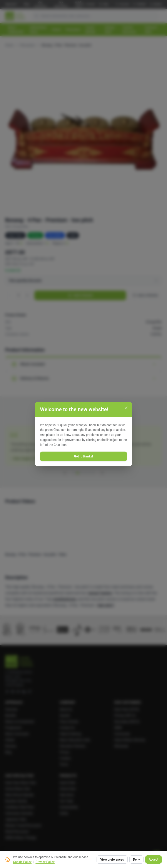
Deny (136, 859)
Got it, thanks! (84, 456)
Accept (154, 859)
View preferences (112, 859)
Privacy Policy (45, 862)
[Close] (126, 408)
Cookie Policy (22, 862)
